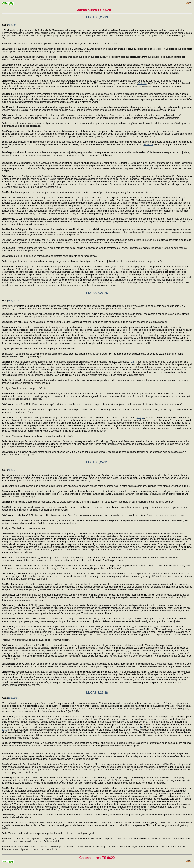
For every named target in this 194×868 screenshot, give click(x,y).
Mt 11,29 (142, 83)
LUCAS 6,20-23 (97, 17)
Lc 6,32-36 (13, 698)
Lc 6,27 (12, 470)
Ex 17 (5, 730)
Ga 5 (133, 362)
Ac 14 (138, 727)
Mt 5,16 (140, 418)
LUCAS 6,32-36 (97, 693)
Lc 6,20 (12, 25)
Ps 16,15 (148, 144)
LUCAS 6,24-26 (97, 293)
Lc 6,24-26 (13, 301)
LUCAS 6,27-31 (97, 462)
